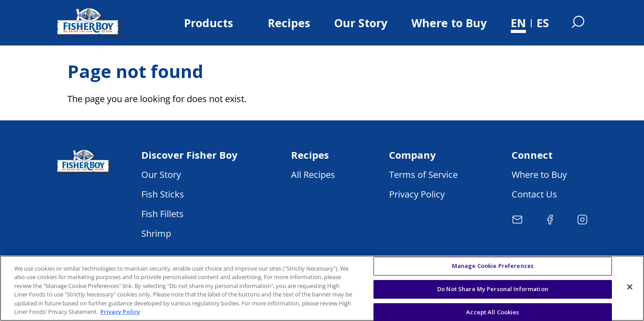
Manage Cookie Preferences (493, 266)
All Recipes (313, 175)
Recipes (289, 23)
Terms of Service (423, 175)
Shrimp (156, 233)
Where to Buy (449, 23)
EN (518, 23)
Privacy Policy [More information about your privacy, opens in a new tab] (120, 312)
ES (543, 23)
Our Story (361, 23)
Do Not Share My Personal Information (493, 289)
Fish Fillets (162, 214)
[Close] (630, 287)
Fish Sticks (163, 194)
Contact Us (534, 194)
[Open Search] (578, 23)
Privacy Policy (417, 194)
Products (209, 23)
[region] (322, 288)
